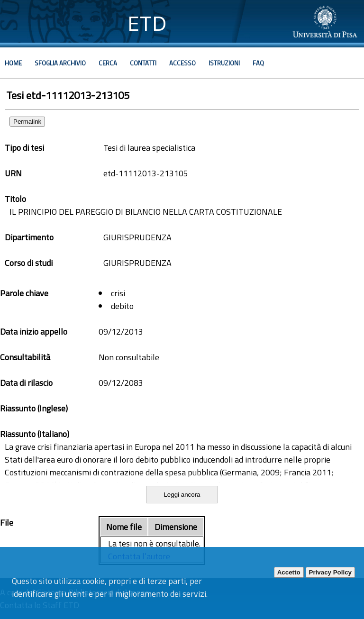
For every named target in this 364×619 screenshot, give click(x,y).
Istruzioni (224, 63)
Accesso (182, 63)
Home (13, 63)
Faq (258, 63)
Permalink (27, 122)
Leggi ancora (182, 495)
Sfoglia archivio (60, 63)
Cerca (108, 63)
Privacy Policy (330, 572)
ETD (147, 23)
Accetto (289, 572)
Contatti (143, 63)
